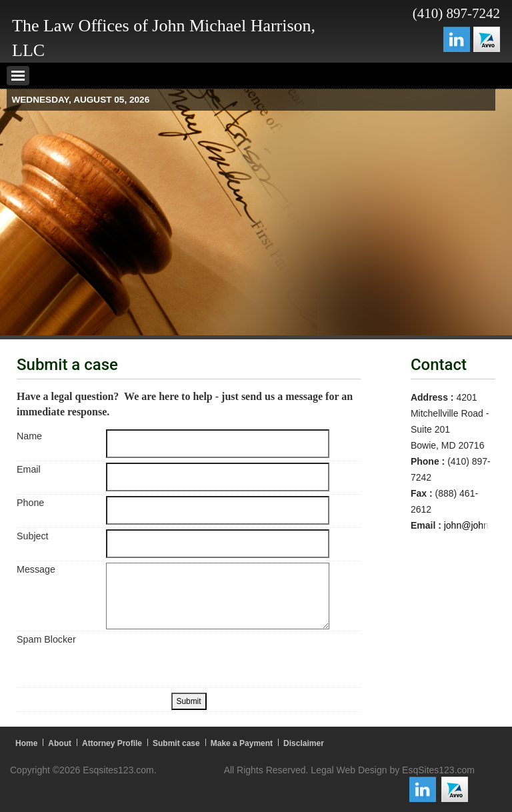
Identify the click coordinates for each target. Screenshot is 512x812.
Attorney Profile (112, 743)
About (60, 743)
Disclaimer (304, 743)
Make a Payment (242, 743)
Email (29, 469)
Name (29, 436)
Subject (33, 536)
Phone (30, 503)
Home (26, 743)
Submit (189, 701)
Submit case (176, 743)
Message (36, 569)
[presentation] (207, 659)
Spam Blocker (46, 639)
